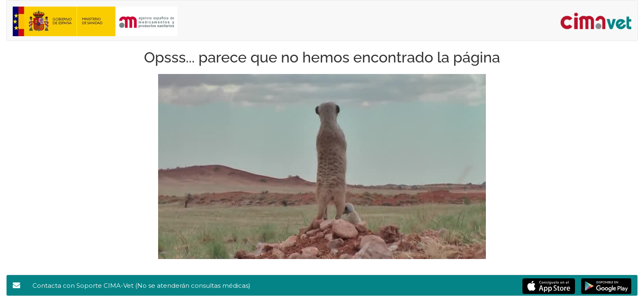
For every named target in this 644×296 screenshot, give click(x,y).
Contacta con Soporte (141, 286)
